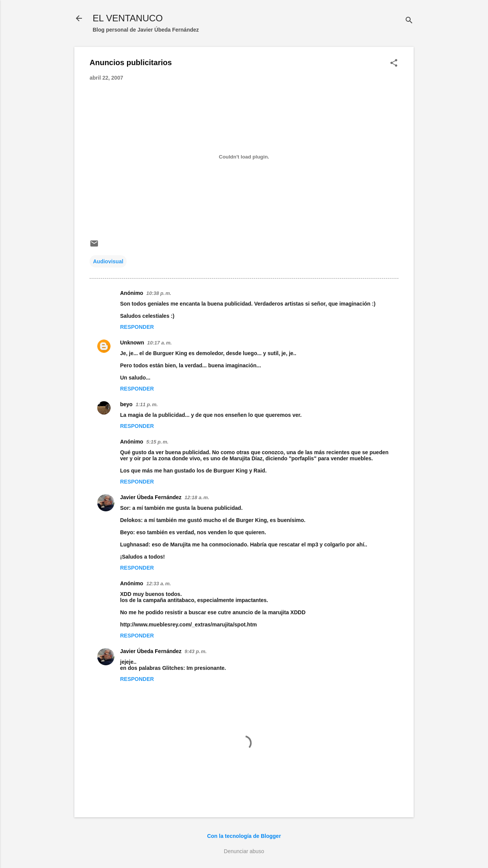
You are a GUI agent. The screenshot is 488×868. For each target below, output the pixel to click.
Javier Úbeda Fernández (151, 497)
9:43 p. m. (196, 651)
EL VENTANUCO (128, 18)
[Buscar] (409, 21)
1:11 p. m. (147, 404)
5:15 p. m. (157, 442)
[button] (394, 63)
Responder (137, 327)
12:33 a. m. (159, 584)
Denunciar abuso (244, 851)
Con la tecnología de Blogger (244, 836)
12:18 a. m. (197, 497)
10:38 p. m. (159, 293)
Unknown (132, 343)
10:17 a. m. (160, 343)
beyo (126, 404)
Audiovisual (108, 261)
